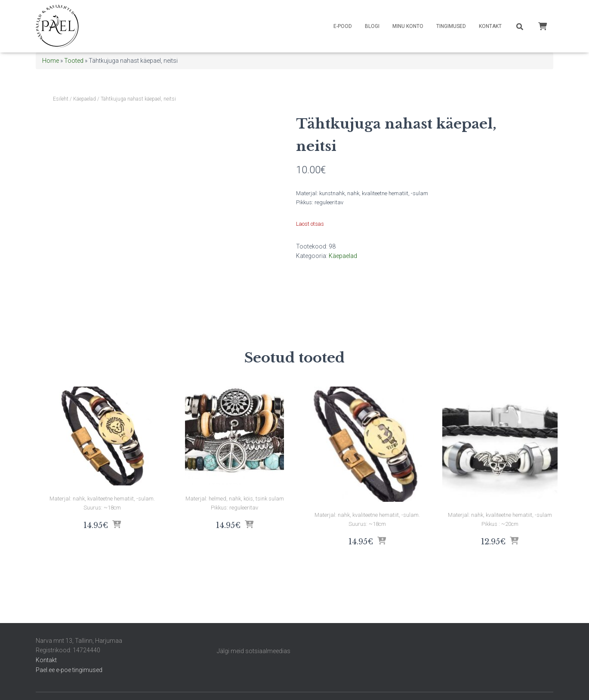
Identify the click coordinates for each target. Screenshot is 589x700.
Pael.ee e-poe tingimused (69, 670)
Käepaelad (85, 99)
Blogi (372, 26)
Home (51, 61)
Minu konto (408, 26)
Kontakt (490, 26)
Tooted (74, 61)
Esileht (61, 99)
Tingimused (451, 26)
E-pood (343, 26)
